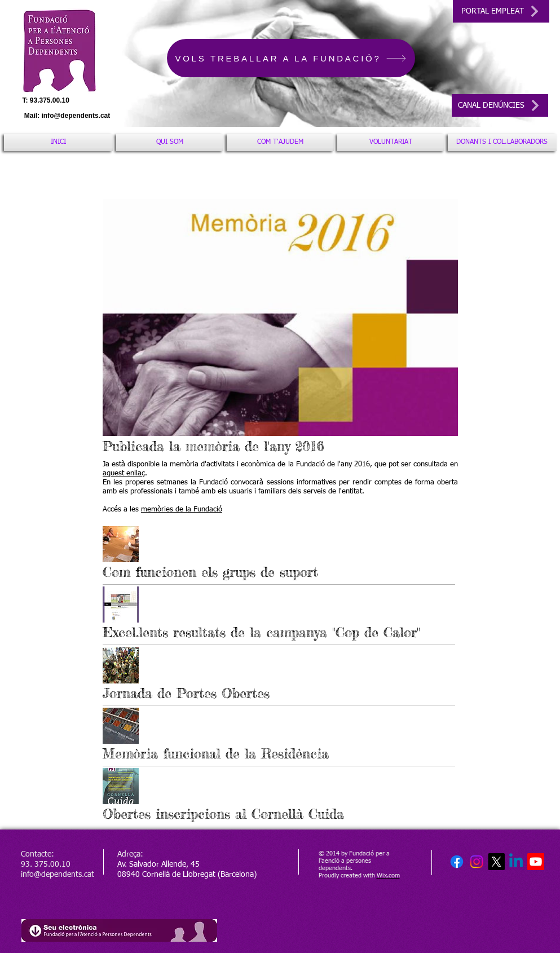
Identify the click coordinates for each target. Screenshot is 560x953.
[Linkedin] (516, 862)
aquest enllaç (124, 473)
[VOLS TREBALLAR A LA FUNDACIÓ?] (291, 58)
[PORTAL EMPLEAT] (501, 11)
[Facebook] (457, 862)
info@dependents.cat (76, 116)
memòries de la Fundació (182, 509)
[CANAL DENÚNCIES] (500, 105)
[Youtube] (536, 862)
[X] (496, 862)
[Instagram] (477, 862)
